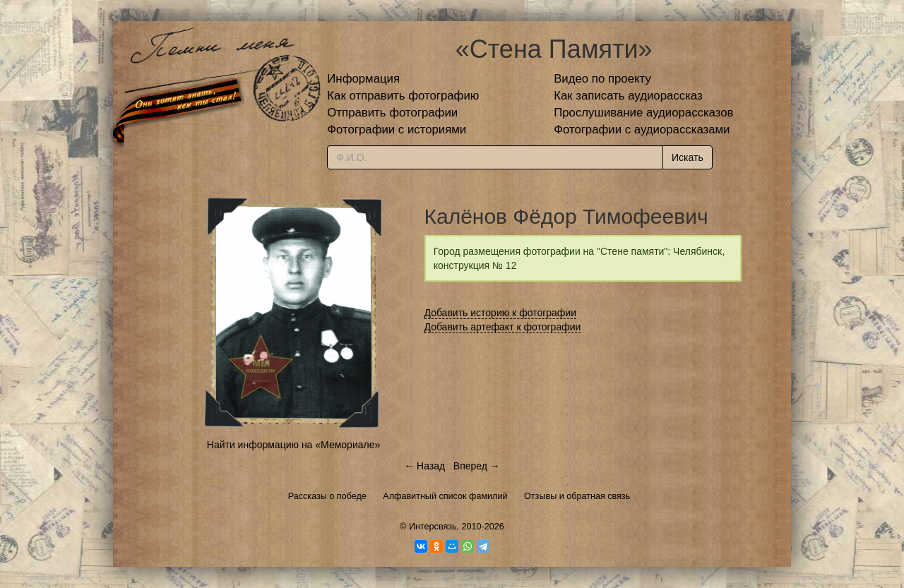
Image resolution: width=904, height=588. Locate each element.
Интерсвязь (433, 527)
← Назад (424, 466)
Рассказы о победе (327, 496)
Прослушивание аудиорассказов (643, 113)
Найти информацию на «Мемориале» (293, 445)
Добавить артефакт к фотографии (503, 327)
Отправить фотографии (392, 113)
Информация (363, 79)
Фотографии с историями (397, 130)
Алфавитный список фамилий (445, 496)
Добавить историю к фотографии (501, 313)
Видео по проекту (602, 79)
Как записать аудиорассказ (628, 96)
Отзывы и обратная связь (577, 496)
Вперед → (477, 466)
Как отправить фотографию (403, 96)
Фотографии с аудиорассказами (642, 130)
